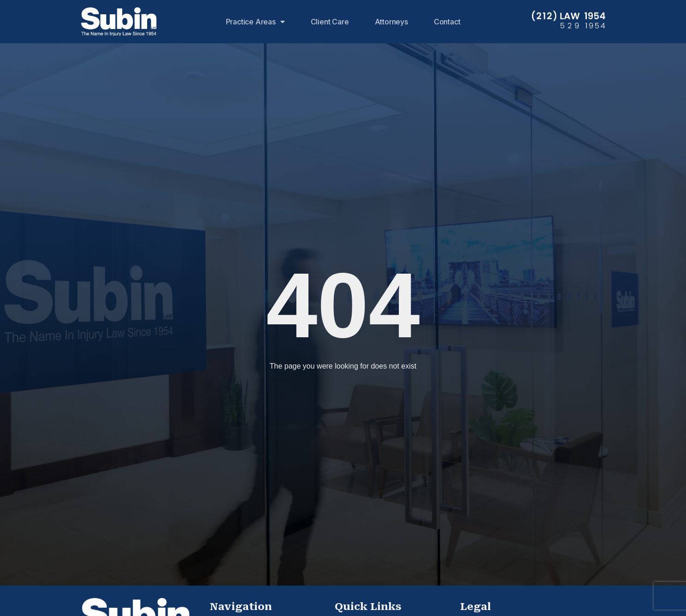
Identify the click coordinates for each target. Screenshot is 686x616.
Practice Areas (255, 22)
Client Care (330, 22)
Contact (447, 22)
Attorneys (391, 22)
